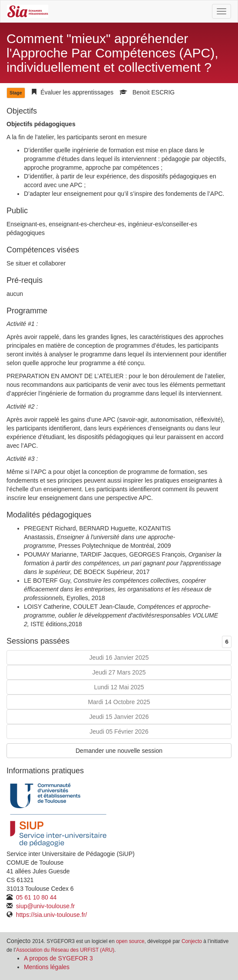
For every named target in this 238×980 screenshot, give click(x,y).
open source (130, 941)
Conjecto (192, 941)
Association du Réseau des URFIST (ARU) (65, 950)
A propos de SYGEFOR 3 (58, 958)
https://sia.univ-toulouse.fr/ (51, 915)
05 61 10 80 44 (35, 897)
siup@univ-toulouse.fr (45, 906)
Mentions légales (47, 967)
